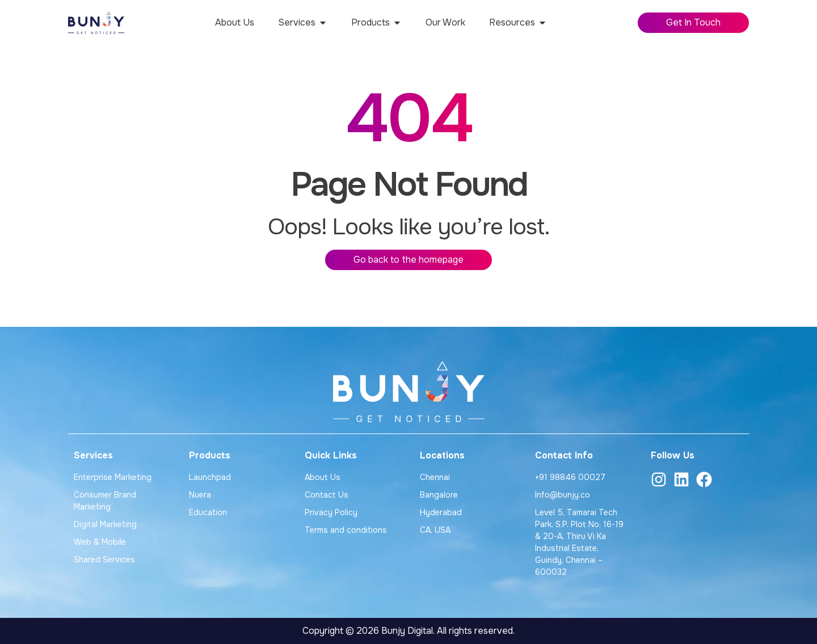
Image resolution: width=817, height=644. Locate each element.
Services (93, 455)
